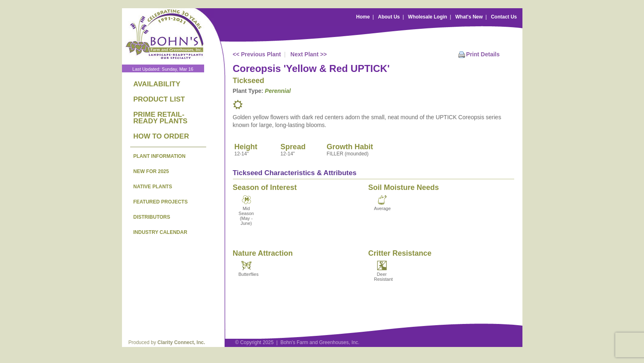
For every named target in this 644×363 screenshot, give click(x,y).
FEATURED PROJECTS (161, 202)
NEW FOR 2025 (151, 171)
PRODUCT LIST (159, 99)
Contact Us (504, 17)
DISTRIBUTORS (152, 217)
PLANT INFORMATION (160, 156)
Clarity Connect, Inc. (181, 342)
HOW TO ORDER (161, 136)
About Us (389, 17)
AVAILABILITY (157, 84)
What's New (469, 17)
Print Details (483, 54)
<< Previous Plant (257, 54)
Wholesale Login (427, 17)
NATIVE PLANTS (153, 187)
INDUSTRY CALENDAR (160, 232)
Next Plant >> (309, 54)
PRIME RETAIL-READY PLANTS (161, 118)
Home (363, 17)
